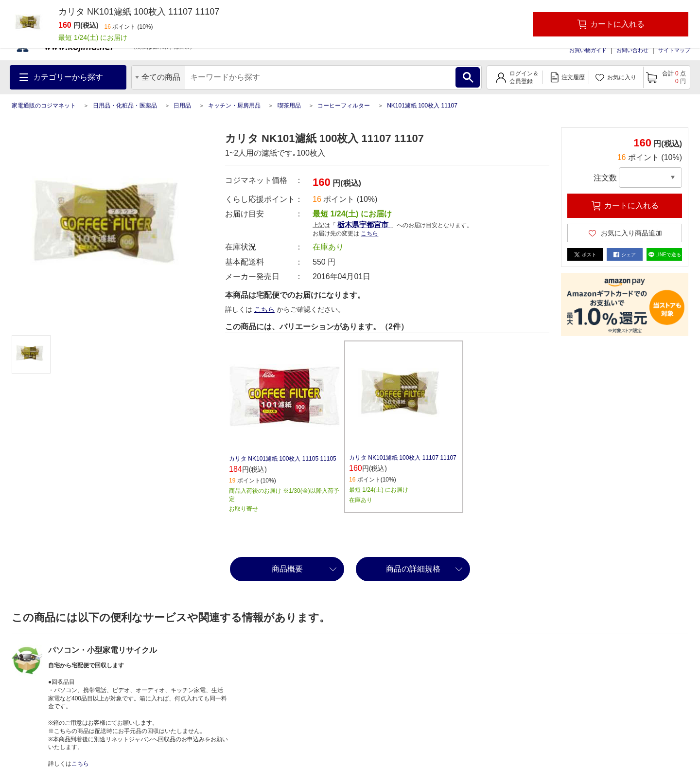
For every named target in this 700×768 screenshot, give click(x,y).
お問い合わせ (632, 50)
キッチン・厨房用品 (234, 106)
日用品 (182, 106)
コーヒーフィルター (344, 106)
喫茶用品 (289, 106)
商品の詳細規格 (413, 569)
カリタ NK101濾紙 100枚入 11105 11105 (283, 459)
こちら (369, 233)
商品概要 (287, 569)
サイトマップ (674, 50)
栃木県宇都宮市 (364, 224)
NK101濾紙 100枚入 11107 (422, 106)
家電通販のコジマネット (44, 106)
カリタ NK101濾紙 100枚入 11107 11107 (403, 458)
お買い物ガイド (588, 50)
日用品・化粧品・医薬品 (125, 106)
